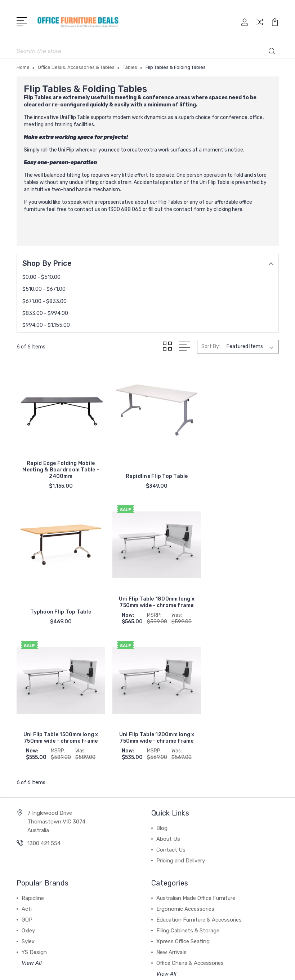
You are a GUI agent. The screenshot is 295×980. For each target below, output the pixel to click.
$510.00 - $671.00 (44, 288)
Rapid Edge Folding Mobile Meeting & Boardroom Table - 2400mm (58, 463)
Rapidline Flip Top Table (147, 469)
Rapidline (33, 756)
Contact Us (171, 708)
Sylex (28, 799)
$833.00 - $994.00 (45, 313)
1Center (177, 968)
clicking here (228, 209)
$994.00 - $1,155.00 (46, 324)
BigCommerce (186, 956)
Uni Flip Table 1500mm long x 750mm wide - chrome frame (147, 596)
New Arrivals (171, 810)
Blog (162, 686)
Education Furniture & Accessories (199, 778)
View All (32, 821)
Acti (27, 767)
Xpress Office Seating (183, 799)
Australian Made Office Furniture (196, 756)
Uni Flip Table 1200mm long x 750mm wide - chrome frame (237, 596)
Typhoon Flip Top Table (237, 469)
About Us (168, 697)
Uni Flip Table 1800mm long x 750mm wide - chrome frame (58, 592)
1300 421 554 (44, 701)
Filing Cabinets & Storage (188, 788)
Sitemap (220, 956)
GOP (27, 778)
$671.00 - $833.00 (44, 301)
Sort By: (211, 346)
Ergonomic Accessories (185, 767)
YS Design (34, 810)
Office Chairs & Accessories (190, 821)
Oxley (28, 788)
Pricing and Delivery (181, 718)
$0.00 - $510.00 (41, 276)
